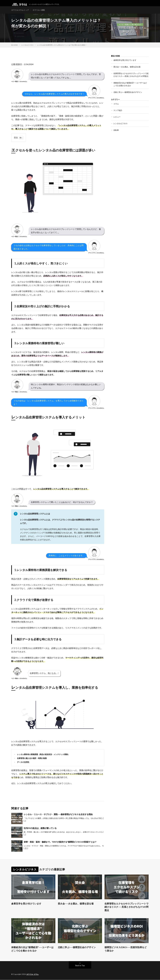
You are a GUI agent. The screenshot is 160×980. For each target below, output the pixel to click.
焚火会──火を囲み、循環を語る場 (127, 67)
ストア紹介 (118, 109)
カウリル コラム (32, 974)
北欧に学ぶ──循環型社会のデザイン (128, 92)
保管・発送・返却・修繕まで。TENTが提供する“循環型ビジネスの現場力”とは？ (60, 842)
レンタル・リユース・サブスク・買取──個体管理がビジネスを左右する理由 (58, 814)
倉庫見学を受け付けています (125, 60)
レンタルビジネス (120, 122)
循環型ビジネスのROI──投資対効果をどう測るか (126, 949)
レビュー (117, 116)
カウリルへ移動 (39, 10)
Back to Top (80, 966)
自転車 (116, 129)
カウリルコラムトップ (20, 10)
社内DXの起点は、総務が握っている (40, 828)
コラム (116, 103)
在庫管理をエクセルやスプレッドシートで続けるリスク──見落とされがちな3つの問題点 (126, 907)
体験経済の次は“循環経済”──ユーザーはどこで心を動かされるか (32, 949)
